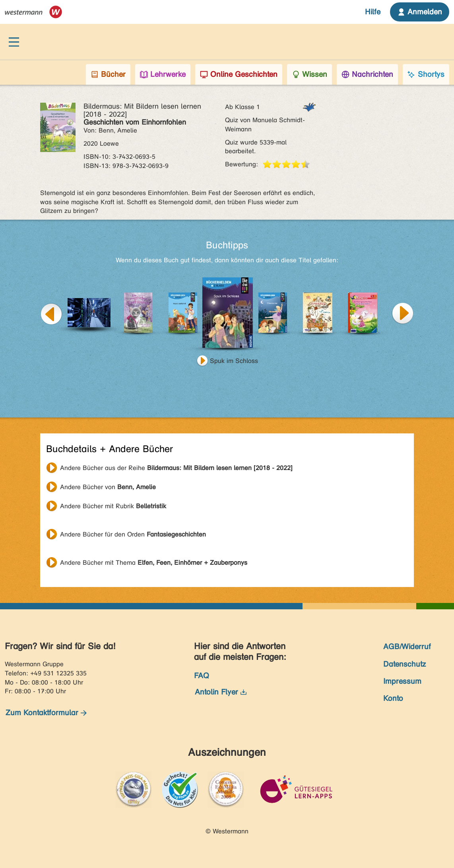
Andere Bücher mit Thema (154, 563)
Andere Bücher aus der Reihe (176, 468)
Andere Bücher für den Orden (133, 534)
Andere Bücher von (108, 487)
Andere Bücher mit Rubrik (113, 506)
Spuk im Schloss (234, 361)
